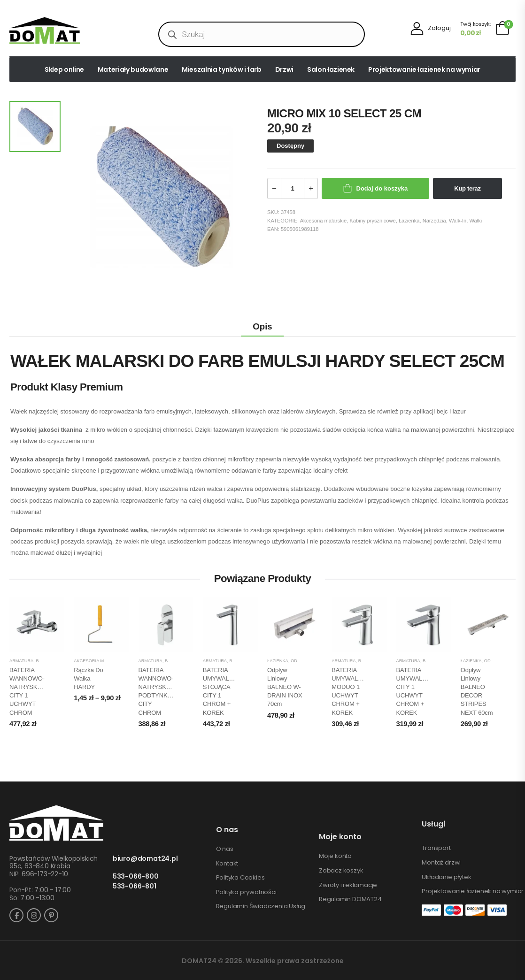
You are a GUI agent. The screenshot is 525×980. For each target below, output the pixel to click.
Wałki (475, 221)
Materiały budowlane (133, 69)
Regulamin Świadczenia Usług (261, 906)
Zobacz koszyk (341, 871)
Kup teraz (467, 188)
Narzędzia (434, 221)
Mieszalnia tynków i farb (222, 69)
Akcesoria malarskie (324, 221)
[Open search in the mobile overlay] (261, 34)
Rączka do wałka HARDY (88, 678)
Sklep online (64, 69)
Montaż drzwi (441, 863)
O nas (225, 849)
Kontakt (227, 864)
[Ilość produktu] (293, 188)
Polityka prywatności (246, 892)
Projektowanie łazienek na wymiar (424, 69)
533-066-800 (136, 877)
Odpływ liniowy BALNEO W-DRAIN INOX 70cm (285, 687)
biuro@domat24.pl (145, 859)
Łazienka (409, 221)
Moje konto (335, 856)
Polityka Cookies (240, 878)
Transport (436, 848)
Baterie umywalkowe (255, 661)
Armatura (21, 661)
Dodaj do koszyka (382, 188)
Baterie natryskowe (61, 661)
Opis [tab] (262, 326)
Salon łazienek (331, 69)
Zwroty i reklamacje (348, 885)
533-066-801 (135, 886)
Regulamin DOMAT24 (350, 899)
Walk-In (458, 221)
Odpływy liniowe (311, 661)
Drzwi (284, 69)
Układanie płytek (446, 877)
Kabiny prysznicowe (372, 221)
